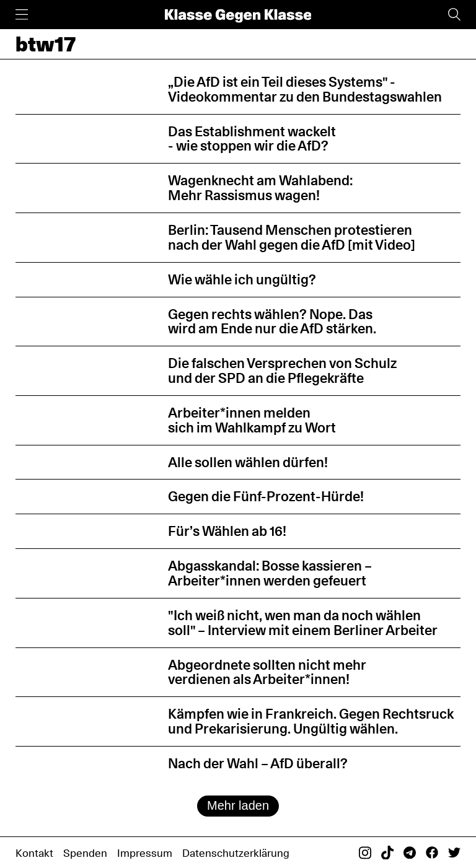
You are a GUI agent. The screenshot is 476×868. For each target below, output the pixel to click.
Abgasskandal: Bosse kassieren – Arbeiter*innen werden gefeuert (270, 573)
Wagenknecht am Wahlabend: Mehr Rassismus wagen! (260, 188)
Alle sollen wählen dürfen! (248, 462)
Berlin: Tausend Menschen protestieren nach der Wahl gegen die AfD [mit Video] (292, 237)
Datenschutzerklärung (236, 853)
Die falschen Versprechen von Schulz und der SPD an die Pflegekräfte (282, 370)
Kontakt (34, 853)
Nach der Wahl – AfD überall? (258, 763)
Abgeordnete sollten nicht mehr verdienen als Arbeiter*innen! (267, 672)
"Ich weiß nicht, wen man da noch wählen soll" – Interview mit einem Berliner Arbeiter (303, 623)
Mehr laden (238, 805)
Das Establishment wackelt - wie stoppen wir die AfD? (252, 139)
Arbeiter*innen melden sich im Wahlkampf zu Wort (252, 420)
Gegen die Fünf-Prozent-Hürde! (266, 496)
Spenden (85, 853)
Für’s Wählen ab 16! (227, 531)
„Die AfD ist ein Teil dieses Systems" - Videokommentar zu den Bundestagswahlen (305, 89)
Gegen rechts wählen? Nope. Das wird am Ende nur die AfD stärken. (272, 322)
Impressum (145, 853)
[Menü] (22, 15)
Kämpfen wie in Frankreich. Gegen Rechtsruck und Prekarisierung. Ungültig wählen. (311, 721)
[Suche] (454, 15)
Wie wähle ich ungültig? (242, 279)
